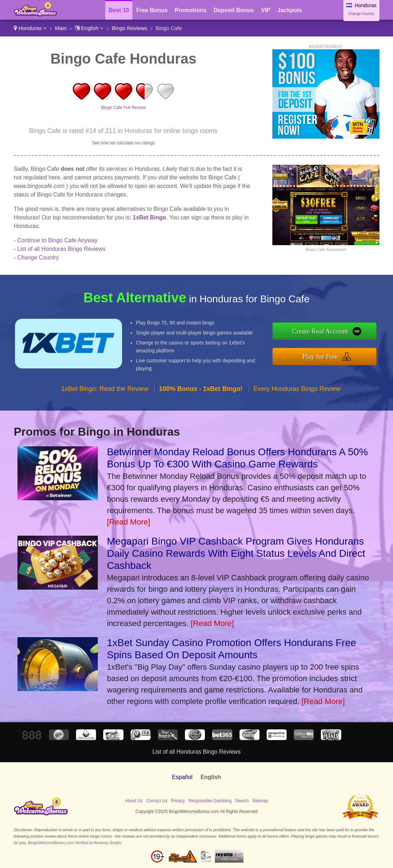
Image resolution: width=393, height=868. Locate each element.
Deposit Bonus (234, 10)
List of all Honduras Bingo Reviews (61, 249)
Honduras (30, 28)
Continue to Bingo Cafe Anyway (57, 240)
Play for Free (320, 356)
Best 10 (119, 10)
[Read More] (129, 522)
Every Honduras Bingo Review (297, 389)
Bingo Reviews (129, 28)
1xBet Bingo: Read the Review (105, 389)
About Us (134, 801)
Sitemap (260, 801)
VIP (266, 10)
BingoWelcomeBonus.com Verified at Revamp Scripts (75, 843)
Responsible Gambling (210, 801)
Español (182, 777)
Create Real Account (320, 331)
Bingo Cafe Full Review (123, 108)
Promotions (190, 10)
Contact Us (157, 801)
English (89, 28)
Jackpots (290, 10)
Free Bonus (152, 10)
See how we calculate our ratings (124, 143)
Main (61, 28)
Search (242, 801)
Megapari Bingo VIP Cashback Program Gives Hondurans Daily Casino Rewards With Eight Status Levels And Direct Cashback (236, 553)
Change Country (361, 14)
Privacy (178, 801)
